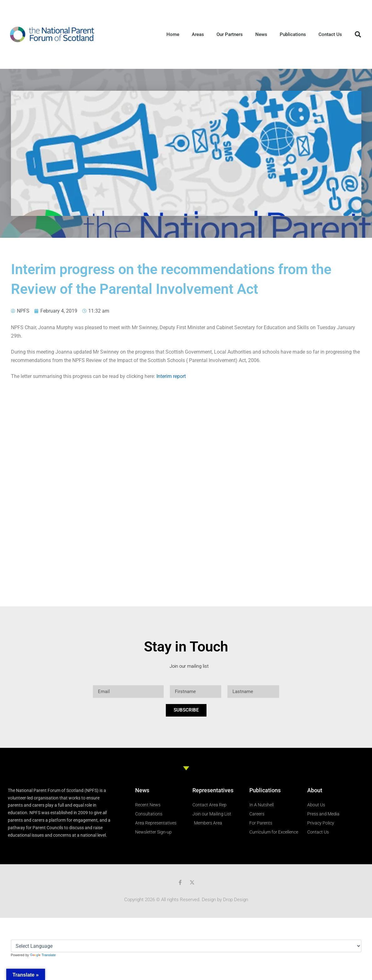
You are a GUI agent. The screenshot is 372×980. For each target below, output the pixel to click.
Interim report (171, 376)
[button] (358, 34)
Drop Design (236, 900)
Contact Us (330, 34)
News (261, 34)
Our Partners (230, 34)
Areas (198, 34)
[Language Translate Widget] (186, 946)
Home (173, 34)
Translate (43, 955)
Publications (293, 34)
